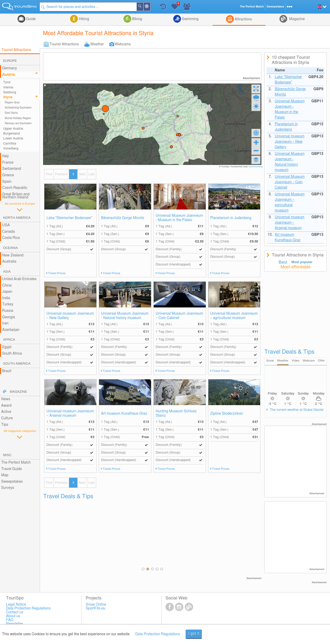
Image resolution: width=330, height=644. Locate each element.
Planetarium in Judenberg (231, 218)
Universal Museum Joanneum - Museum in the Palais (179, 218)
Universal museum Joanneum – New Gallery (70, 316)
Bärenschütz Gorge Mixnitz (123, 218)
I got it (194, 634)
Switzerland (12, 169)
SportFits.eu (96, 608)
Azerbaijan (11, 330)
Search (143, 7)
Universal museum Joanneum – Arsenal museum (70, 413)
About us (13, 616)
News (6, 399)
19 (141, 192)
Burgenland (11, 134)
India (6, 298)
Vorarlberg (11, 149)
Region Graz (12, 103)
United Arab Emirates (19, 279)
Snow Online (96, 605)
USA (6, 225)
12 (87, 192)
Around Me (150, 7)
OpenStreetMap (256, 167)
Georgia (9, 317)
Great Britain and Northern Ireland (16, 196)
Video (296, 361)
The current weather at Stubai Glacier (296, 410)
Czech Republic (15, 188)
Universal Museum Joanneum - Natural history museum (125, 316)
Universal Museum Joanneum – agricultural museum (234, 316)
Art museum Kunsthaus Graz (124, 414)
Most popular (302, 262)
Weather (97, 44)
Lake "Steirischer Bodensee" (69, 218)
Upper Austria (13, 129)
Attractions (243, 19)
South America (17, 364)
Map (5, 475)
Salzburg (10, 92)
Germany (10, 68)
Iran (5, 323)
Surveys (8, 488)
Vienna (8, 87)
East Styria (11, 113)
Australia (9, 262)
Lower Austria (13, 139)
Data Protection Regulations (158, 634)
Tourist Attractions (64, 44)
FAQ (10, 620)
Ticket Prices (57, 273)
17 (250, 192)
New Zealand (13, 255)
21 (250, 290)
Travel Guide (12, 469)
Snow (270, 361)
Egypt (7, 347)
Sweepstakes (12, 482)
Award (6, 406)
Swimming (190, 19)
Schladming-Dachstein (18, 108)
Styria (8, 97)
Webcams (123, 44)
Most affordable (295, 267)
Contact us (15, 612)
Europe (10, 61)
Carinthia (10, 144)
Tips (5, 425)
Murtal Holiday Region (18, 118)
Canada (9, 232)
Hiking (83, 19)
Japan (7, 292)
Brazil (7, 371)
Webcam (309, 361)
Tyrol (7, 82)
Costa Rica (11, 238)
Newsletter (15, 624)
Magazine (296, 19)
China (7, 286)
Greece (8, 175)
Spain (7, 182)
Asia (7, 272)
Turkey (8, 304)
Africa (9, 340)
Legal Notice (16, 605)
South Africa (12, 354)
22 (196, 192)
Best (283, 262)
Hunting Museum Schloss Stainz (176, 413)
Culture (7, 418)
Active (6, 412)
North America (17, 218)
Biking (137, 19)
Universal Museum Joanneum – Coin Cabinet (179, 316)
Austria (9, 75)
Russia (8, 311)
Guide (31, 19)
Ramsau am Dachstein (18, 123)
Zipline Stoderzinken (227, 414)
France (8, 163)
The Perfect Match (16, 463)
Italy (6, 156)
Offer (321, 361)
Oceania (10, 248)
